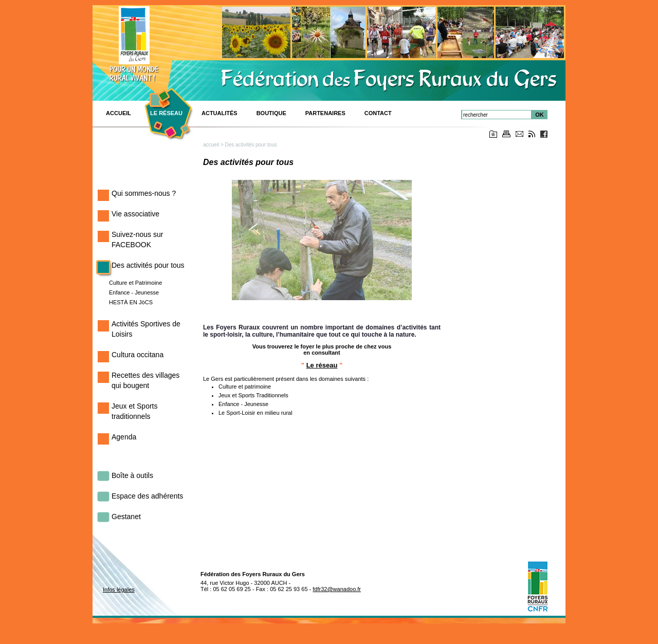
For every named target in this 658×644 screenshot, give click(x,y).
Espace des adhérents (147, 496)
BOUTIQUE (271, 113)
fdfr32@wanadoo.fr (337, 589)
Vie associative (135, 214)
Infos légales (119, 590)
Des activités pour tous (148, 265)
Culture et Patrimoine (135, 283)
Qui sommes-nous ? (144, 193)
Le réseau (166, 113)
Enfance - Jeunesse (134, 292)
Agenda (124, 437)
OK (540, 115)
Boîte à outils (132, 475)
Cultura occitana (138, 355)
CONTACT (378, 113)
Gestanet (126, 517)
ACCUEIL (118, 113)
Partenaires (325, 113)
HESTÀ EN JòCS (131, 302)
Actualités (220, 113)
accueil (211, 145)
